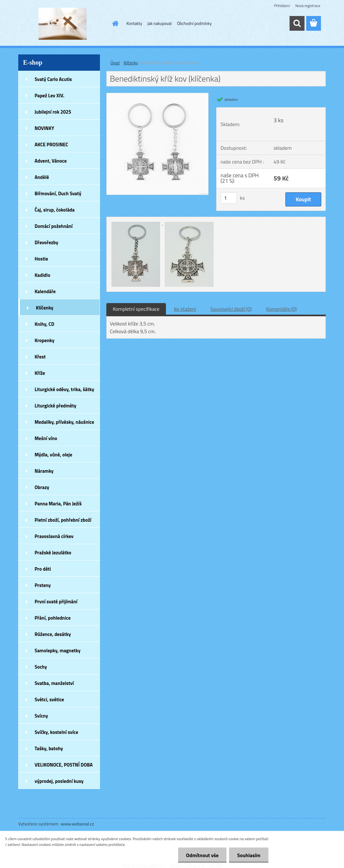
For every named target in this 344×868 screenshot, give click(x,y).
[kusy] (229, 198)
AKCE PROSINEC (51, 145)
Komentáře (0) (281, 309)
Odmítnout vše (202, 855)
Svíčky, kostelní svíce (56, 732)
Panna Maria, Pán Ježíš (58, 504)
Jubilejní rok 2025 (53, 112)
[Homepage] (114, 23)
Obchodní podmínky (194, 23)
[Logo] (62, 24)
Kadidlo (42, 275)
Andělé (42, 177)
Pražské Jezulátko (53, 553)
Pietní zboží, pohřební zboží (63, 520)
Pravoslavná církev (54, 536)
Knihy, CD (44, 324)
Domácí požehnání (54, 226)
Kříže (40, 373)
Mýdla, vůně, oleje (53, 455)
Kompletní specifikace (136, 309)
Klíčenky (45, 308)
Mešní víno (46, 438)
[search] (297, 23)
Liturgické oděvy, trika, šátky (64, 389)
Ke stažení (185, 309)
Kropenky (45, 340)
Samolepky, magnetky (57, 651)
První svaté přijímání (56, 602)
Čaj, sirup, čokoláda (55, 210)
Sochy (41, 667)
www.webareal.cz (78, 824)
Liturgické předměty (55, 406)
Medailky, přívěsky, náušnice (64, 422)
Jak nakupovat (160, 23)
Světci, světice (49, 699)
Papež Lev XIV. (49, 96)
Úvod (115, 63)
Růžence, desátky (53, 634)
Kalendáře (45, 291)
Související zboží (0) (231, 309)
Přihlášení (282, 6)
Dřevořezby (46, 242)
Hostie (41, 259)
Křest (40, 357)
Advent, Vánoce (51, 161)
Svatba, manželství (54, 683)
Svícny (41, 716)
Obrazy (42, 487)
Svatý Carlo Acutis (53, 79)
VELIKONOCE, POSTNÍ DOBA (64, 765)
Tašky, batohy (49, 748)
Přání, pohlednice (53, 618)
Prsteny (43, 585)
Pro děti (43, 569)
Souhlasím (249, 855)
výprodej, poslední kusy (59, 781)
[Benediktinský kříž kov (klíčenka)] (157, 96)
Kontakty (134, 23)
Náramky (44, 471)
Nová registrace (308, 6)
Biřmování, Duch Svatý (58, 193)
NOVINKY (44, 128)
